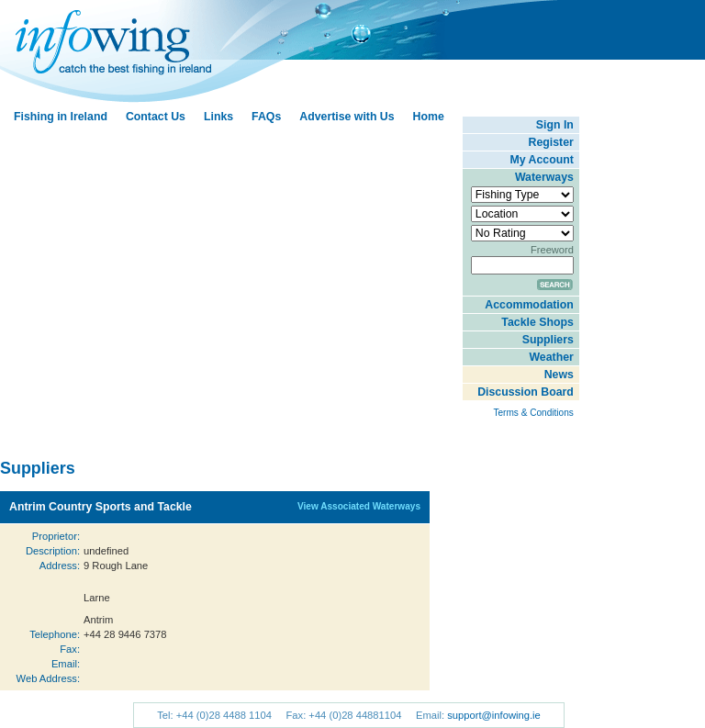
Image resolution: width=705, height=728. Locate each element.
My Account (542, 160)
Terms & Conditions (533, 413)
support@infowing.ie (494, 715)
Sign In (555, 125)
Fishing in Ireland (61, 117)
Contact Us (156, 117)
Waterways (544, 177)
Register (551, 142)
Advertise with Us (347, 117)
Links (218, 117)
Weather (551, 357)
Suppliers (548, 340)
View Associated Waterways (359, 506)
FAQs (266, 117)
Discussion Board (526, 392)
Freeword (552, 250)
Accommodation (529, 305)
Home (429, 117)
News (559, 375)
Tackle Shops (537, 322)
